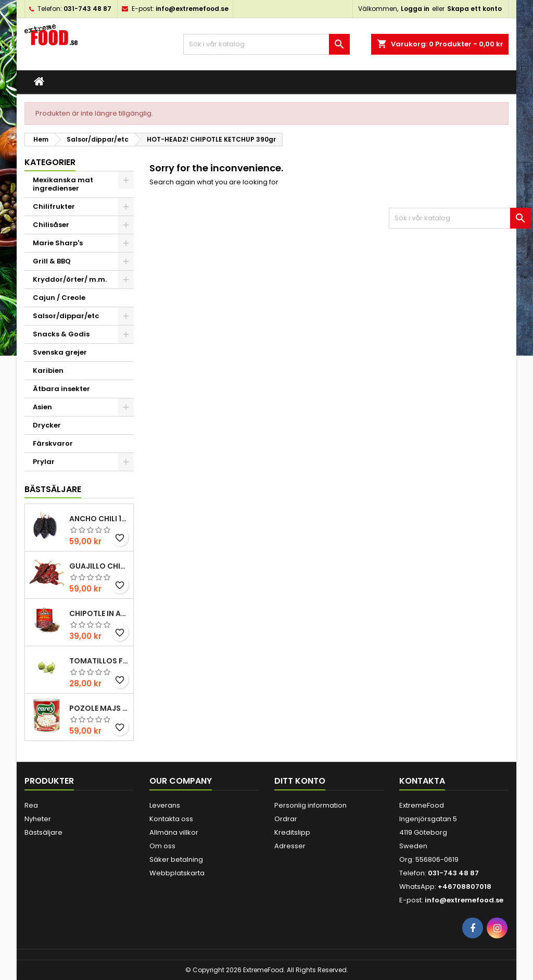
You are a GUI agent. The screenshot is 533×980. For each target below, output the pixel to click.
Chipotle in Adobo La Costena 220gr (99, 613)
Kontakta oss (171, 819)
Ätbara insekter (61, 389)
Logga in (415, 9)
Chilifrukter (54, 206)
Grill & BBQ (52, 261)
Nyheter (38, 819)
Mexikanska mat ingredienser (63, 184)
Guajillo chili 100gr (99, 566)
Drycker (47, 425)
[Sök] (266, 44)
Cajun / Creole (59, 298)
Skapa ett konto (474, 9)
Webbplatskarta (177, 873)
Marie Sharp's (58, 243)
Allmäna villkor (174, 832)
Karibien (48, 370)
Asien (42, 407)
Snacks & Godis (61, 334)
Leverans (165, 805)
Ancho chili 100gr (99, 519)
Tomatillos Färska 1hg (99, 661)
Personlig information (310, 805)
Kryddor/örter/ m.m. (70, 279)
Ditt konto (300, 781)
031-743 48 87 (87, 9)
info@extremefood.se (192, 9)
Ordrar (286, 819)
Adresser (290, 846)
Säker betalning (176, 859)
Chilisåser (51, 225)
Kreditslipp (292, 832)
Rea (31, 805)
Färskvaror (53, 443)
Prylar (44, 462)
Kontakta (422, 781)
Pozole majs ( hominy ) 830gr (99, 708)
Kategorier (50, 162)
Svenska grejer (60, 352)
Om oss (162, 846)
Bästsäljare (53, 489)
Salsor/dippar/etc (66, 316)
